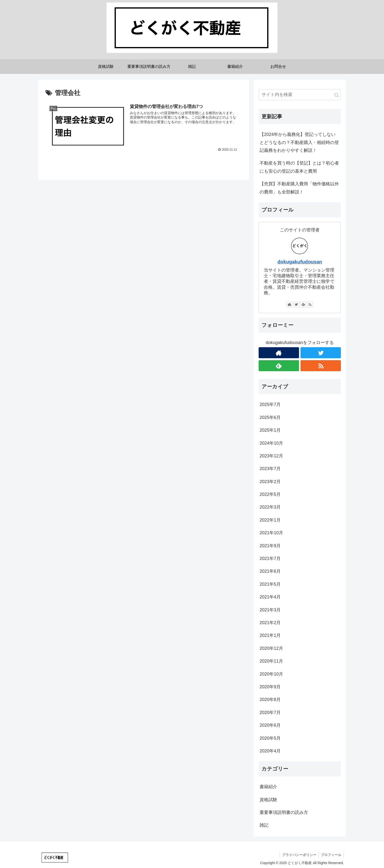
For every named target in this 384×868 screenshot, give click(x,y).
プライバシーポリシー (298, 855)
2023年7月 (270, 469)
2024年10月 (271, 443)
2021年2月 (270, 623)
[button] (337, 95)
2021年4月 (270, 597)
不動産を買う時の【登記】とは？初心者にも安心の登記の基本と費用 (299, 167)
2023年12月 (271, 456)
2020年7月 (270, 713)
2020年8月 (270, 700)
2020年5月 (270, 738)
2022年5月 (270, 494)
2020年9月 (270, 687)
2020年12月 (271, 648)
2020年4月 (270, 751)
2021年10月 (271, 533)
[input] (300, 95)
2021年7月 (270, 559)
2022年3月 (270, 507)
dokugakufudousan (300, 262)
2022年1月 (270, 520)
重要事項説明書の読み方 (284, 812)
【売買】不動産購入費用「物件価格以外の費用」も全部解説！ (299, 188)
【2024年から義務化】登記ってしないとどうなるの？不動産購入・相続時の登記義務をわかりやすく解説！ (299, 142)
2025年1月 (270, 430)
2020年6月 (270, 725)
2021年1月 (270, 635)
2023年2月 (270, 482)
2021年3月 (270, 610)
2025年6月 (270, 417)
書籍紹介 (268, 787)
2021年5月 (270, 584)
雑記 (264, 825)
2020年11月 (271, 661)
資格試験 (268, 800)
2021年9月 (270, 546)
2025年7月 (270, 404)
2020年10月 (271, 674)
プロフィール (331, 855)
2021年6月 (270, 571)
